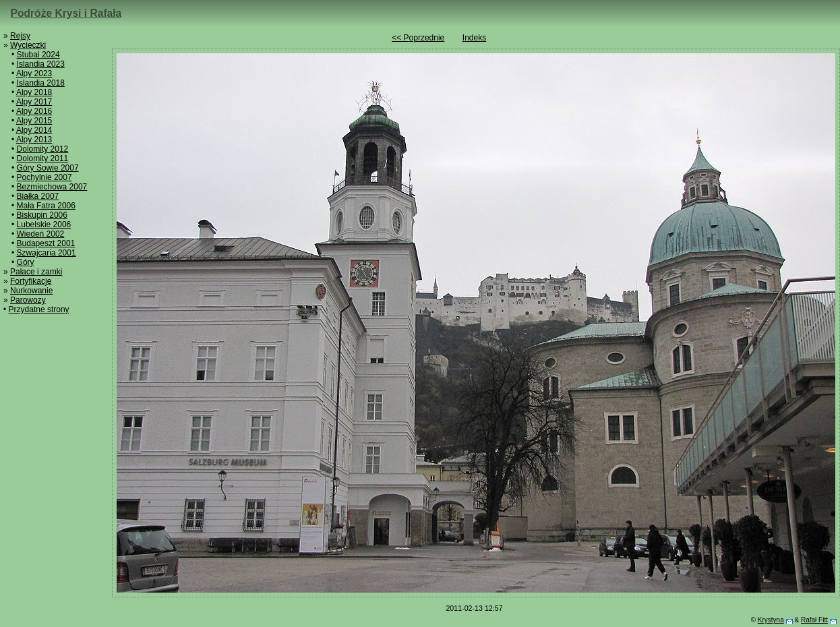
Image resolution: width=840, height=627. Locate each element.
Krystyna (771, 620)
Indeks (474, 38)
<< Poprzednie (418, 38)
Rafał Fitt (814, 620)
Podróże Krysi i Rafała (66, 13)
